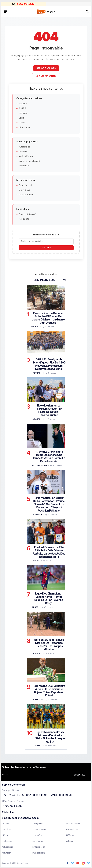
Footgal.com (7, 841)
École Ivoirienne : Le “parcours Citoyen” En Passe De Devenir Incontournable (49, 410)
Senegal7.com (38, 835)
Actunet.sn (7, 853)
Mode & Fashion (26, 156)
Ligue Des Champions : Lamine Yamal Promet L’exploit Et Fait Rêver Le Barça (49, 598)
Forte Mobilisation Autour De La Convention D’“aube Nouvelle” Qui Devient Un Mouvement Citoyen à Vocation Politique (49, 504)
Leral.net (6, 824)
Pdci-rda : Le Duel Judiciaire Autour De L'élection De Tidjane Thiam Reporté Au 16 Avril (49, 691)
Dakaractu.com (39, 853)
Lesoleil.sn (6, 830)
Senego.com (38, 824)
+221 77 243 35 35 (13, 795)
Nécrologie (24, 166)
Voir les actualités (46, 76)
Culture (22, 123)
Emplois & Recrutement (29, 161)
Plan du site (24, 219)
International (24, 127)
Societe (35, 327)
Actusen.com (7, 847)
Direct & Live (24, 190)
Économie (23, 113)
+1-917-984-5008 (12, 806)
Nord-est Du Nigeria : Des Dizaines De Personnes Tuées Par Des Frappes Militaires (49, 645)
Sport (21, 118)
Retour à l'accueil (46, 68)
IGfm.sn (5, 835)
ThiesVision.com (39, 830)
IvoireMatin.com (72, 830)
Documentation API (27, 214)
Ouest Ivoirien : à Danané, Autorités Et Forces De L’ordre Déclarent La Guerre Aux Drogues (48, 318)
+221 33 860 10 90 (37, 795)
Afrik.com (69, 841)
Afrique (36, 653)
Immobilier (23, 152)
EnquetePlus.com (73, 824)
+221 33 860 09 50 (61, 795)
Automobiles (24, 147)
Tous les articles (26, 195)
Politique (23, 104)
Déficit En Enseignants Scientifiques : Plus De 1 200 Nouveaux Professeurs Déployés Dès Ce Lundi (49, 364)
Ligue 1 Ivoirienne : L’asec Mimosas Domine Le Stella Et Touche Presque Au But (50, 737)
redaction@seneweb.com (24, 818)
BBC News (70, 835)
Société (22, 108)
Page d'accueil (25, 185)
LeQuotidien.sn (39, 847)
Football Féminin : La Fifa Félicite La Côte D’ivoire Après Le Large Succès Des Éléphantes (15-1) (49, 552)
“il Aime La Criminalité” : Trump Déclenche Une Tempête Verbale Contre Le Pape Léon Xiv (49, 457)
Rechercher (46, 248)
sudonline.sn (38, 841)
